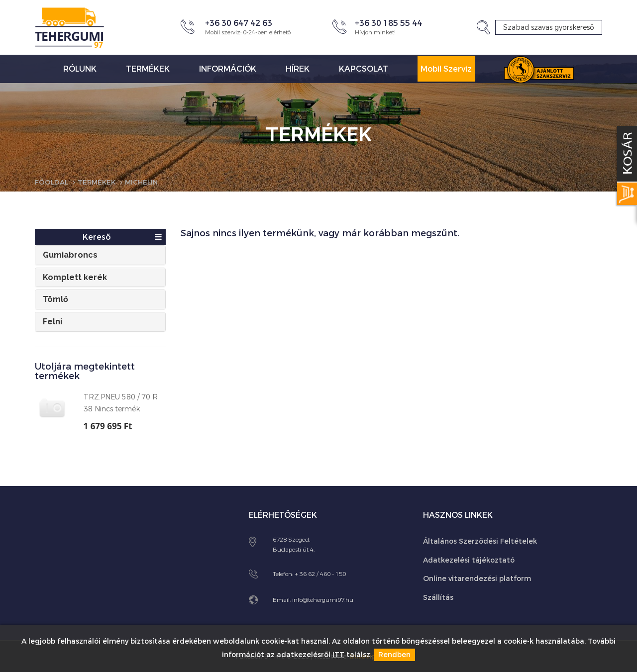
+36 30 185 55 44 (388, 23)
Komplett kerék (75, 277)
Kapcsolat (364, 69)
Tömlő (55, 299)
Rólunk (80, 69)
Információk (228, 69)
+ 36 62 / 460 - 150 (320, 574)
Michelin (145, 182)
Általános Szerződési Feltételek (480, 541)
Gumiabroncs (70, 255)
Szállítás (438, 597)
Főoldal (52, 182)
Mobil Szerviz (446, 69)
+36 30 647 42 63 (239, 23)
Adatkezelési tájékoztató (469, 560)
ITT (338, 655)
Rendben (394, 655)
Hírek (298, 69)
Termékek (148, 69)
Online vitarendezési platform (477, 578)
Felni (53, 321)
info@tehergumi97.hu (323, 600)
